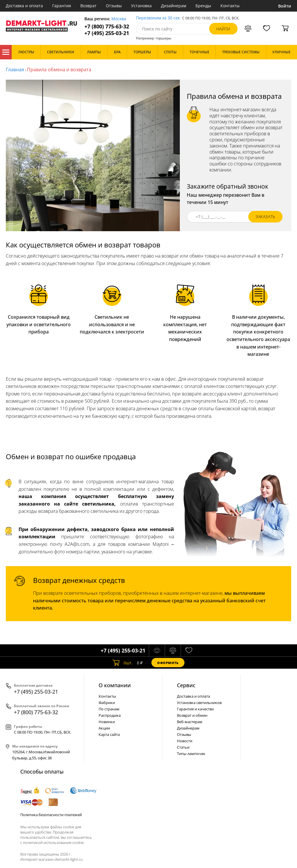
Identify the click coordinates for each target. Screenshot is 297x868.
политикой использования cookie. (54, 843)
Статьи (183, 747)
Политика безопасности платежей (51, 815)
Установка (141, 6)
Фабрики (107, 703)
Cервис (186, 685)
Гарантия (62, 6)
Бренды (203, 6)
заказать (265, 217)
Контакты (230, 6)
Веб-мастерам (190, 722)
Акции (104, 728)
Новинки (107, 722)
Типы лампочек (191, 754)
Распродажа (110, 715)
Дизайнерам (174, 6)
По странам (109, 709)
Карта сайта (109, 734)
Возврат (88, 6)
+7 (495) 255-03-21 (107, 33)
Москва (119, 19)
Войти (285, 6)
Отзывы (114, 6)
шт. (123, 663)
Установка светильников (199, 703)
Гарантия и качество (195, 709)
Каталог (6, 52)
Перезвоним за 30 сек (158, 18)
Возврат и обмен (192, 715)
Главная (15, 70)
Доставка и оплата (24, 6)
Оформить (168, 663)
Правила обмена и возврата (59, 70)
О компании (115, 685)
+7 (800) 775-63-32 (107, 27)
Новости (185, 741)
